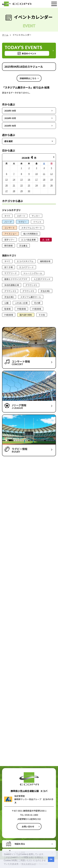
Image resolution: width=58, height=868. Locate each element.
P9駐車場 (21, 309)
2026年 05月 (10, 118)
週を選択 (8, 141)
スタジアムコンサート (32, 228)
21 (14, 185)
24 (36, 185)
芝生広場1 (45, 291)
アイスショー (10, 234)
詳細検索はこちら (28, 78)
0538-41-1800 (31, 815)
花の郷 (37, 303)
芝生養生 (23, 246)
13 (7, 179)
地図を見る (20, 844)
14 (14, 179)
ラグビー (22, 222)
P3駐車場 (37, 309)
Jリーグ (8, 222)
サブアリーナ (11, 273)
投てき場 (8, 267)
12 (51, 174)
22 (22, 185)
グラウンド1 (31, 285)
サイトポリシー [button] (29, 864)
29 (22, 191)
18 (44, 179)
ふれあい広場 (21, 303)
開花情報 (8, 246)
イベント (37, 222)
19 (51, 179)
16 (29, 179)
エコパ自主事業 (28, 240)
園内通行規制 (26, 315)
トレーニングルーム (33, 273)
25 (44, 185)
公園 (6, 303)
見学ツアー (9, 240)
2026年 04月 (10, 111)
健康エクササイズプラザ (16, 279)
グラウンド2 (10, 291)
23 (29, 185)
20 (7, 185)
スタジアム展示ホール (31, 297)
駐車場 (7, 309)
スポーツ (21, 216)
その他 (42, 315)
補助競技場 (45, 261)
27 (7, 191)
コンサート (10, 228)
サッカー (36, 216)
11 (44, 174)
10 (36, 174)
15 (22, 179)
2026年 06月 (10, 126)
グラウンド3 (28, 291)
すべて (7, 216)
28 (14, 191)
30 (29, 191)
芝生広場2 (9, 297)
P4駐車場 (9, 315)
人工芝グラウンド (42, 279)
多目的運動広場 (12, 285)
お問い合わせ (28, 826)
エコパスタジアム (25, 261)
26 (51, 185)
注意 (47, 240)
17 (36, 179)
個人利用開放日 (30, 234)
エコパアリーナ (26, 267)
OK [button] (51, 859)
